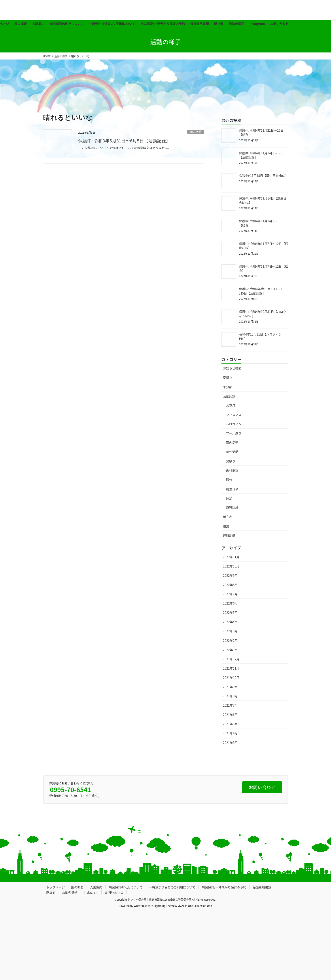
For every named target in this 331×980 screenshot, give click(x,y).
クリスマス (234, 415)
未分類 (228, 387)
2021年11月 (231, 668)
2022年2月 (230, 640)
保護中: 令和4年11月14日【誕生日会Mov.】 (263, 200)
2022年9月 (230, 575)
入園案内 (96, 887)
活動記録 (229, 396)
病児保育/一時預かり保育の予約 (224, 887)
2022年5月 (230, 612)
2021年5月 (230, 724)
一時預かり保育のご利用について (172, 887)
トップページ (56, 887)
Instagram (91, 892)
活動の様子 (70, 892)
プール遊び (234, 433)
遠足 (229, 498)
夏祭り (228, 377)
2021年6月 (230, 715)
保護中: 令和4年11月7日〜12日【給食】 (264, 269)
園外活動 (232, 452)
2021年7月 (230, 705)
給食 (226, 526)
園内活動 (196, 132)
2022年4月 (230, 622)
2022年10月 (231, 566)
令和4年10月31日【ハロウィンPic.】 (260, 336)
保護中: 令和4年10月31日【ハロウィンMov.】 (263, 314)
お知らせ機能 (232, 368)
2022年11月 (231, 557)
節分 (229, 480)
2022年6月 (230, 603)
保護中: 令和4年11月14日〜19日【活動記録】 (261, 155)
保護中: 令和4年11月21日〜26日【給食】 (261, 133)
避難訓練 (232, 508)
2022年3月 (230, 631)
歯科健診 (232, 470)
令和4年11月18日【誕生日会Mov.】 (264, 175)
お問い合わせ (114, 892)
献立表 (228, 517)
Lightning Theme (164, 906)
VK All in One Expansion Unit (195, 906)
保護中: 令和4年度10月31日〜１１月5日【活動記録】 (263, 291)
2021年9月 (230, 687)
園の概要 (77, 887)
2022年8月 (230, 585)
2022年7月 (230, 594)
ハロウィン (234, 424)
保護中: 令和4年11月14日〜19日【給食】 (261, 223)
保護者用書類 (262, 887)
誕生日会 (232, 489)
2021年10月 (231, 678)
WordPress (140, 906)
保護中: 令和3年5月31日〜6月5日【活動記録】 (124, 141)
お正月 (231, 405)
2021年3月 (230, 743)
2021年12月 (231, 659)
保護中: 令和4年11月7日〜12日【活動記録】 (264, 246)
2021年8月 (230, 696)
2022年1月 (230, 650)
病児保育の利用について (126, 887)
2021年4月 (230, 733)
